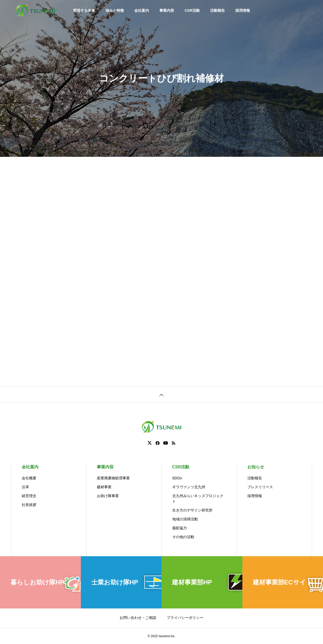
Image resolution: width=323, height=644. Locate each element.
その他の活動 (183, 537)
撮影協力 (180, 528)
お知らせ (256, 467)
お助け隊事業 (108, 496)
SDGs (177, 478)
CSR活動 (192, 10)
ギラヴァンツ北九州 (189, 487)
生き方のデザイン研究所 (192, 510)
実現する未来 (84, 10)
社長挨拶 (29, 505)
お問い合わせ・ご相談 (138, 618)
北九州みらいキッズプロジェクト (198, 499)
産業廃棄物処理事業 (113, 478)
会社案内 (142, 10)
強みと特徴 (115, 10)
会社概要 (29, 478)
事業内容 (167, 10)
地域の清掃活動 (185, 519)
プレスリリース (260, 487)
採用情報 (243, 10)
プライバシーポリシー (185, 618)
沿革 (25, 487)
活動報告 (218, 10)
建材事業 (104, 487)
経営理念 (29, 496)
